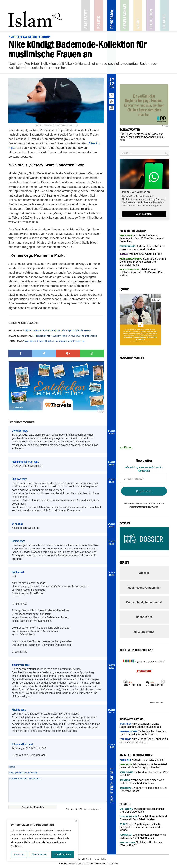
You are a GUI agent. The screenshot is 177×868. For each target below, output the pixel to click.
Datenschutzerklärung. (148, 507)
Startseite (86, 16)
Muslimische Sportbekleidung (146, 137)
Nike (122, 140)
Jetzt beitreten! (144, 214)
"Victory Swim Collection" (148, 134)
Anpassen (19, 854)
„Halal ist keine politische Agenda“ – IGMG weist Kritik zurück (142, 272)
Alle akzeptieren (63, 854)
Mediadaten (100, 864)
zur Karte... (126, 447)
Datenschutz (112, 864)
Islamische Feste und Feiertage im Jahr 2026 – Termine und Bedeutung (142, 238)
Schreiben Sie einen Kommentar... (58, 790)
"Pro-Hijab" (126, 134)
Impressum (72, 864)
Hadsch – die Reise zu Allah (142, 760)
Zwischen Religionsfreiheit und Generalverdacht (142, 810)
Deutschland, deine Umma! (144, 602)
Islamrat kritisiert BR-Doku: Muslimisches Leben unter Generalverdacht (143, 262)
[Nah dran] (76, 821)
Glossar (144, 573)
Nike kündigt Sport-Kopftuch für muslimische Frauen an (46, 341)
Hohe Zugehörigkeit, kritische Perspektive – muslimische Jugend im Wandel (141, 827)
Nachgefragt (144, 617)
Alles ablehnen (39, 854)
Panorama (112, 16)
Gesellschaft (125, 16)
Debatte (164, 16)
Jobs (81, 864)
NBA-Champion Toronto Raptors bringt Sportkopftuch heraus (50, 330)
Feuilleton (151, 16)
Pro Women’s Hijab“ (53, 130)
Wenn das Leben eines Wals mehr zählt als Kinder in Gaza (143, 836)
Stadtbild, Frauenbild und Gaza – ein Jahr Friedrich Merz (143, 818)
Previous (124, 681)
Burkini (124, 137)
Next (162, 681)
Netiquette (95, 809)
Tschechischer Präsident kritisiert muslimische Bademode (53, 336)
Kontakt (63, 864)
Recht (138, 16)
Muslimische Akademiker (144, 588)
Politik (99, 16)
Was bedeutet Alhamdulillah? (141, 254)
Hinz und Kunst (144, 632)
